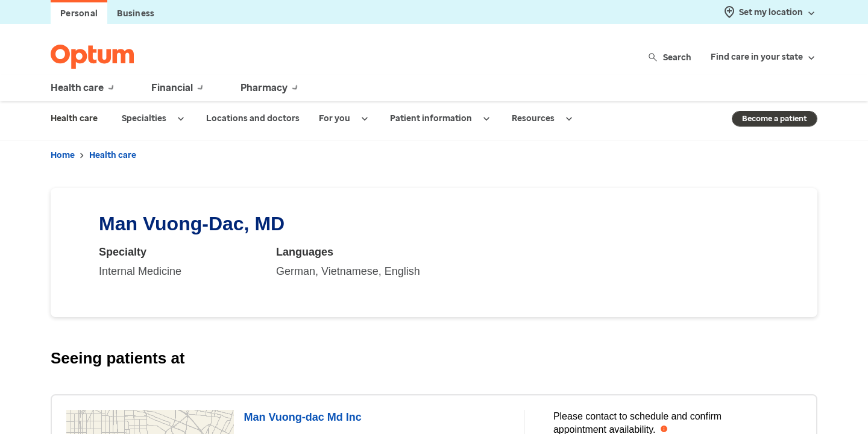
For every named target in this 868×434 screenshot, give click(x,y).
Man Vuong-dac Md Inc (302, 417)
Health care (113, 155)
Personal (79, 14)
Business (136, 14)
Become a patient (775, 118)
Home (63, 155)
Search (671, 57)
